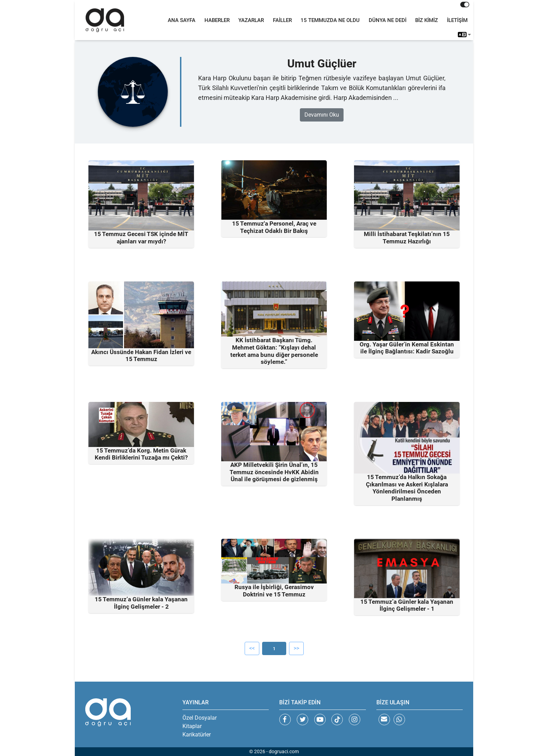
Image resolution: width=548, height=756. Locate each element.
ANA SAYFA (182, 20)
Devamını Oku (322, 115)
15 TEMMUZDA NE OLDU (330, 20)
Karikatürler (197, 735)
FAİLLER (282, 20)
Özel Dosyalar (200, 718)
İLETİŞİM (457, 20)
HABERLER (217, 20)
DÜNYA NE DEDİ (388, 20)
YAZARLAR (251, 20)
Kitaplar (192, 726)
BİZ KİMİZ (427, 20)
